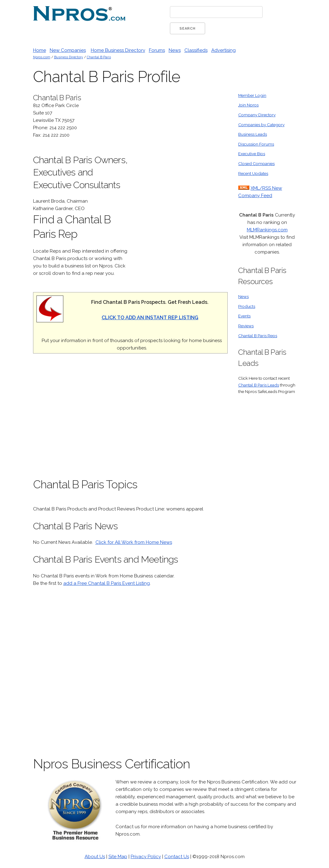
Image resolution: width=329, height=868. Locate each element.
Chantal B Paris (99, 57)
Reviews (246, 326)
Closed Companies (256, 163)
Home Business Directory (118, 50)
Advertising (224, 50)
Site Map (118, 857)
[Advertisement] (181, 185)
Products (247, 306)
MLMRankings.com (267, 230)
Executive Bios (252, 154)
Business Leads (253, 134)
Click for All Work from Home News (134, 542)
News (175, 50)
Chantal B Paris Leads (259, 385)
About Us (95, 857)
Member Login (252, 95)
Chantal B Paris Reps (258, 336)
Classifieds (196, 50)
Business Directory (69, 57)
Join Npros (248, 105)
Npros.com (42, 57)
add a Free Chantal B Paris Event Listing (107, 583)
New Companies (68, 50)
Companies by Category (261, 125)
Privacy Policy (146, 857)
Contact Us (177, 857)
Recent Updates (253, 173)
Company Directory (257, 115)
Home (40, 50)
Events (244, 316)
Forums (157, 50)
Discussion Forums (256, 144)
